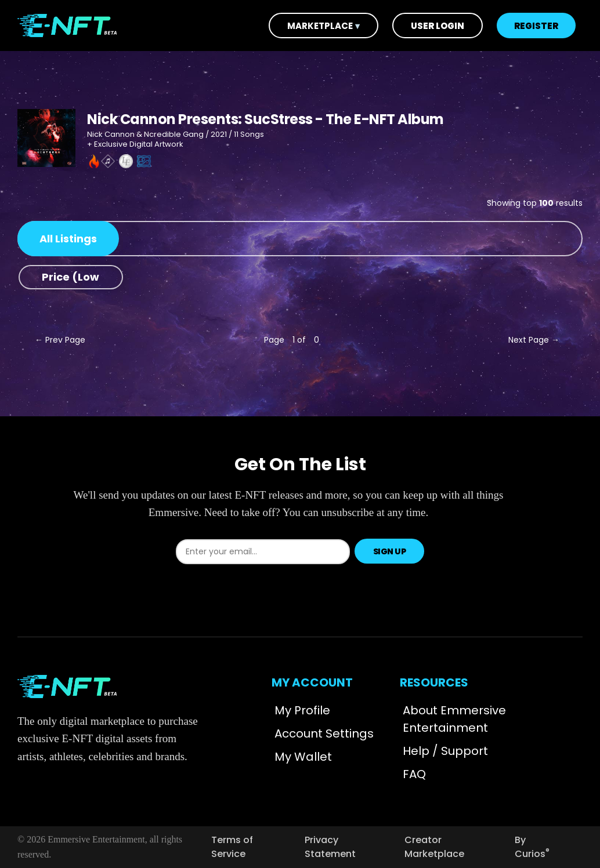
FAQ (414, 774)
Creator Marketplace (434, 847)
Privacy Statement (330, 847)
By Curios (532, 847)
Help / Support (445, 751)
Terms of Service (232, 847)
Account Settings (324, 733)
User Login (438, 26)
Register (536, 26)
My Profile (302, 710)
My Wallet (303, 757)
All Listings (68, 239)
